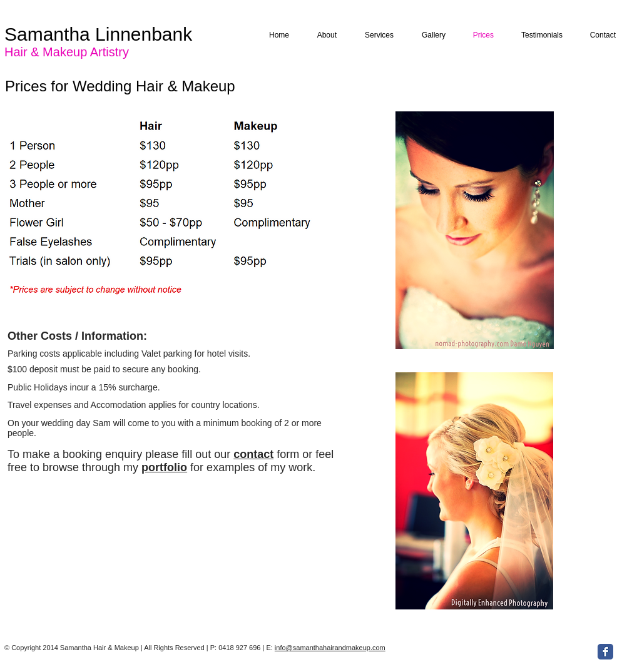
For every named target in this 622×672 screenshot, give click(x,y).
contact (253, 454)
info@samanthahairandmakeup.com (330, 648)
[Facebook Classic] (605, 652)
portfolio (164, 467)
